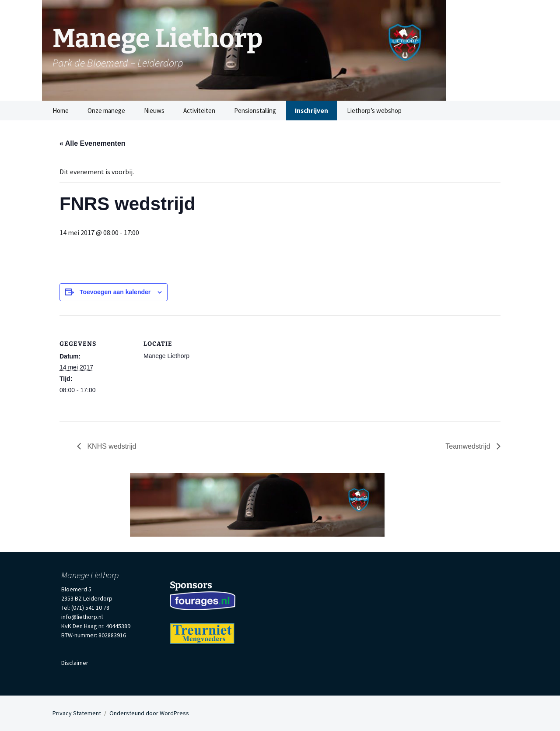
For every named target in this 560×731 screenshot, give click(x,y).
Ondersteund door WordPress (149, 713)
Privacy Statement (77, 713)
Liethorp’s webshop (374, 111)
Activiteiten (199, 111)
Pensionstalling (255, 111)
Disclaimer (75, 663)
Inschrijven (311, 111)
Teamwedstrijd (469, 446)
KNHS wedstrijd (111, 446)
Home (61, 111)
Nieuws (154, 111)
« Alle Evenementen (93, 143)
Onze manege (106, 111)
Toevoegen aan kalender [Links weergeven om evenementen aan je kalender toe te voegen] (115, 292)
